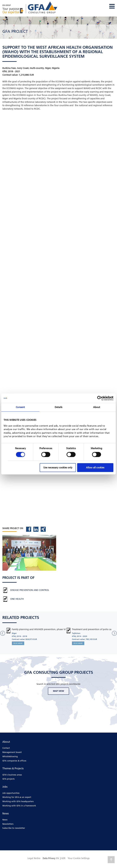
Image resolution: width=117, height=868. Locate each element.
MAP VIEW (58, 691)
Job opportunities (11, 793)
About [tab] (97, 407)
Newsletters (8, 824)
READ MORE (18, 643)
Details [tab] (58, 407)
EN (57, 858)
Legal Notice (34, 858)
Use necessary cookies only (58, 467)
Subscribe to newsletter (14, 828)
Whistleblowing (10, 756)
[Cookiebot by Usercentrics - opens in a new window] (100, 398)
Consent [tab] (20, 407)
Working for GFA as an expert (17, 797)
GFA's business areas (12, 775)
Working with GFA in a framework (19, 806)
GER (63, 858)
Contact (6, 748)
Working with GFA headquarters (18, 801)
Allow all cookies (95, 467)
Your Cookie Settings (79, 858)
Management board (12, 752)
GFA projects (8, 779)
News (5, 820)
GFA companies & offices (14, 761)
